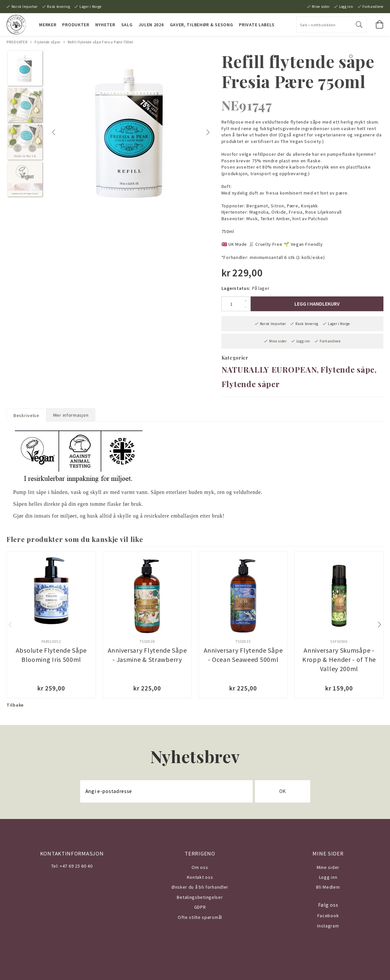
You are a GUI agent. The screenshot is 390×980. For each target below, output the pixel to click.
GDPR (200, 907)
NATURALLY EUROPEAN (269, 369)
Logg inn (346, 7)
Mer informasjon (71, 415)
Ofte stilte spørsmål (200, 917)
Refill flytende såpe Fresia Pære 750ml (101, 42)
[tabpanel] (131, 132)
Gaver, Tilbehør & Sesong (202, 25)
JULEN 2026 (151, 25)
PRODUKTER (76, 25)
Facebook (328, 916)
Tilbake (15, 705)
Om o (197, 867)
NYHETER (105, 25)
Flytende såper (47, 42)
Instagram (328, 926)
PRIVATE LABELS (257, 25)
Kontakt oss (200, 877)
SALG (127, 25)
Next (209, 132)
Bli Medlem (328, 887)
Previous (55, 132)
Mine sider (321, 7)
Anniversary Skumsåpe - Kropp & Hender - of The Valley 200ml (339, 659)
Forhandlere (373, 7)
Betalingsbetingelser (200, 897)
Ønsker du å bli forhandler (200, 887)
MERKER (48, 25)
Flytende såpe (347, 369)
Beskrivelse (26, 415)
